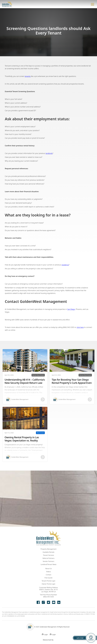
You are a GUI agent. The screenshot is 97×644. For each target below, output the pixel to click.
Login (45, 634)
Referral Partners (48, 558)
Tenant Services (48, 555)
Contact (49, 575)
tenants (28, 76)
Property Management (48, 549)
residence (65, 265)
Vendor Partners (48, 561)
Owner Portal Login (48, 584)
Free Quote (48, 578)
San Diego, (71, 309)
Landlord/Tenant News (49, 564)
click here (80, 327)
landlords (49, 153)
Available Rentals (48, 552)
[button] (93, 4)
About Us (49, 568)
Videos (48, 572)
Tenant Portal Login (48, 581)
